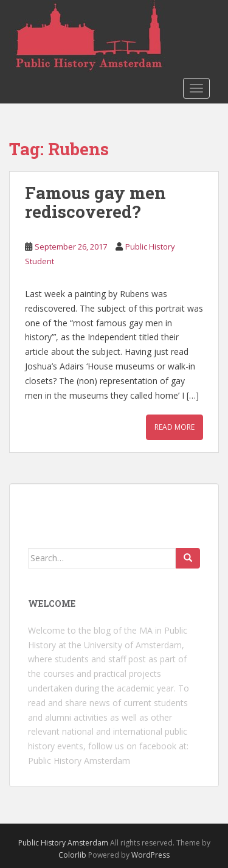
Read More (174, 427)
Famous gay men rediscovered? (95, 202)
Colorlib (72, 855)
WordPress (150, 855)
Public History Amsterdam (79, 761)
